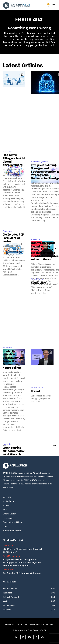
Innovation (7, 444)
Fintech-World (37, 279)
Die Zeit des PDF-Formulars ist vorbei (14, 238)
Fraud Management (39, 162)
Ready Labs (38, 283)
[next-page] (54, 445)
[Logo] (29, 466)
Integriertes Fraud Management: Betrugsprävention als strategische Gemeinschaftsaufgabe (22, 563)
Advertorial (8, 152)
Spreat (36, 391)
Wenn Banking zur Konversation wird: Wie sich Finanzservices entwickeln (14, 455)
